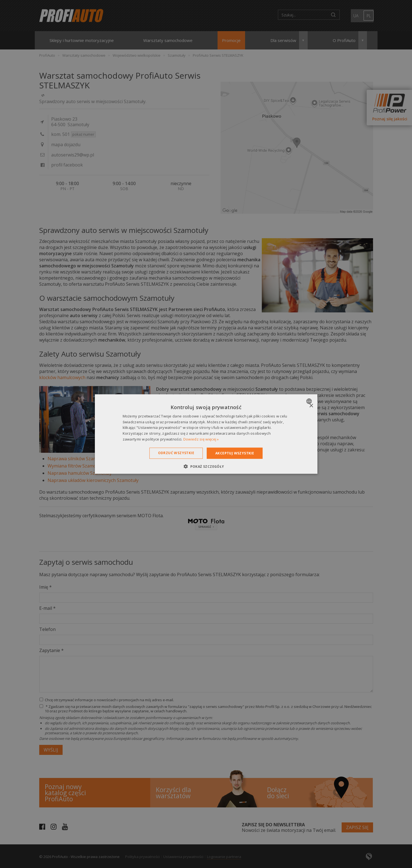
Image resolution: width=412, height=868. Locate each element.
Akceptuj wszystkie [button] (235, 453)
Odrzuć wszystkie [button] (176, 453)
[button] (206, 466)
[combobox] (310, 401)
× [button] (311, 406)
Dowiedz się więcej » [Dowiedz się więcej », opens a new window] (201, 439)
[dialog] (206, 434)
